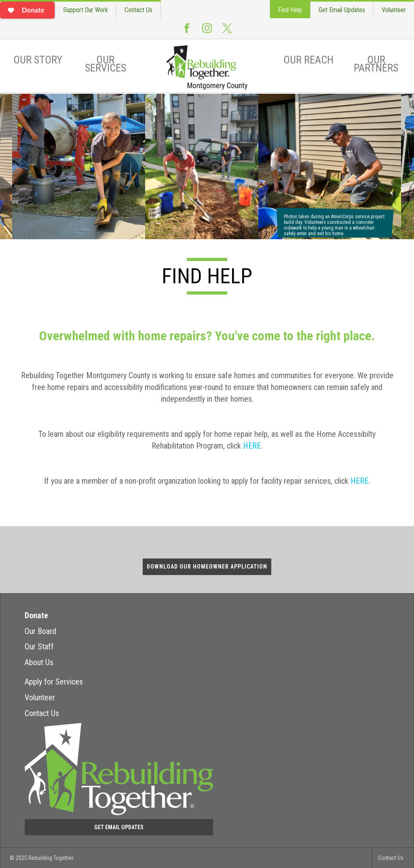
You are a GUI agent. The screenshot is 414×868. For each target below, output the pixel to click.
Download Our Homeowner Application (207, 567)
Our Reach (308, 60)
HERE (252, 446)
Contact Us (138, 10)
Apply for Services (54, 682)
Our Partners (376, 64)
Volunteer (394, 10)
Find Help (290, 10)
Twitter (227, 32)
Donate (36, 615)
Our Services (106, 64)
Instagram (207, 32)
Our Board (40, 631)
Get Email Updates (342, 10)
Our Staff (39, 647)
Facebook (187, 32)
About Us (39, 662)
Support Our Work (86, 10)
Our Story (38, 60)
